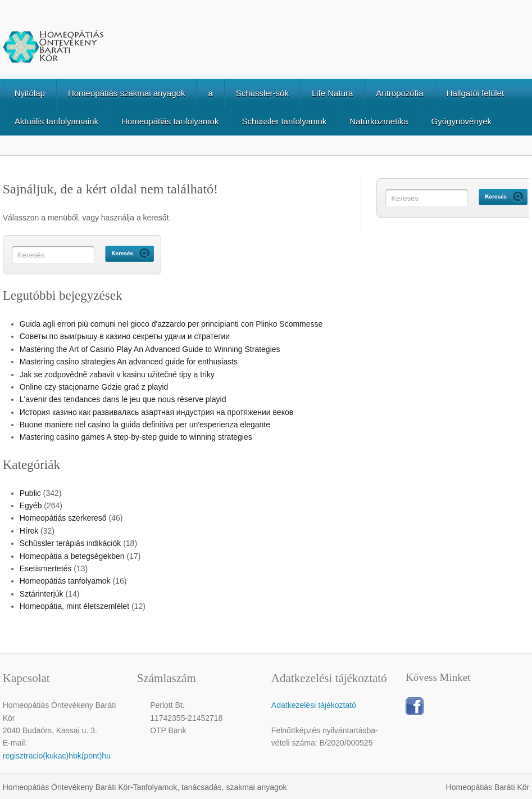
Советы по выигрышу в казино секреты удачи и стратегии (125, 336)
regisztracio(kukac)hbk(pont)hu (57, 756)
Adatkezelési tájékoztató (314, 705)
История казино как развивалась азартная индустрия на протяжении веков (156, 412)
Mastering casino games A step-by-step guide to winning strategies (136, 437)
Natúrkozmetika (379, 121)
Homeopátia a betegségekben (72, 556)
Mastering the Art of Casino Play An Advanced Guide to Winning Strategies (150, 349)
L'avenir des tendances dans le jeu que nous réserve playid (123, 399)
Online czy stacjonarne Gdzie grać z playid (94, 387)
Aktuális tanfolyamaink (56, 121)
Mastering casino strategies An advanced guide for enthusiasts (129, 362)
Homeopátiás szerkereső (63, 518)
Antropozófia (399, 93)
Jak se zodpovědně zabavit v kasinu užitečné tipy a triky (117, 374)
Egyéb (31, 505)
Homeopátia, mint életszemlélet (74, 606)
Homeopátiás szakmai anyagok (126, 93)
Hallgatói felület (476, 93)
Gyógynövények (462, 121)
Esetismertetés (46, 568)
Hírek (29, 531)
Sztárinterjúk (42, 594)
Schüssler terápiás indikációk (71, 543)
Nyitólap (30, 93)
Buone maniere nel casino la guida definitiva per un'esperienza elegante (145, 425)
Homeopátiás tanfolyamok (170, 121)
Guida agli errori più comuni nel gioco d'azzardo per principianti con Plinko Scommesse (171, 324)
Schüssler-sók (262, 93)
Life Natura (332, 93)
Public (30, 493)
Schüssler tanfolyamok (284, 121)
